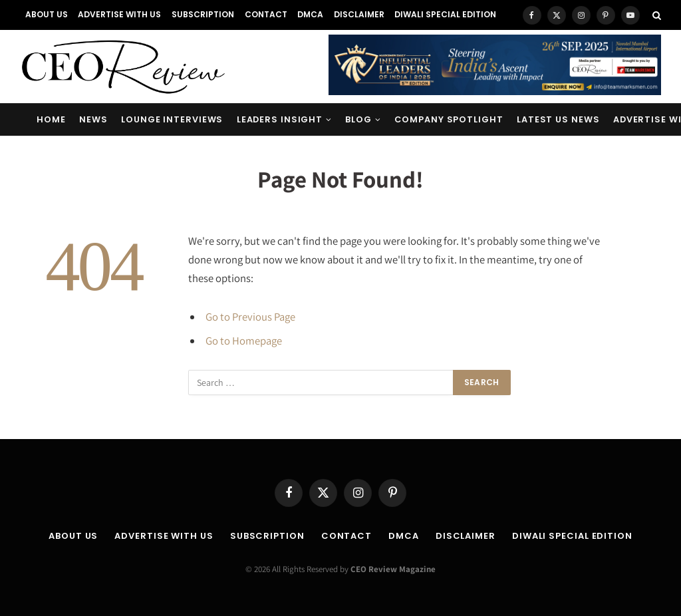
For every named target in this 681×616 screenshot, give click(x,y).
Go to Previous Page (250, 317)
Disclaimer (359, 14)
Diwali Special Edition (445, 14)
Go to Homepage (244, 341)
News (93, 119)
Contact (266, 14)
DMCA (310, 14)
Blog (358, 119)
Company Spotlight (449, 119)
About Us (47, 14)
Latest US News (558, 119)
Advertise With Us (119, 14)
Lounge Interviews (172, 119)
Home (51, 119)
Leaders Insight (280, 119)
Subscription (203, 14)
